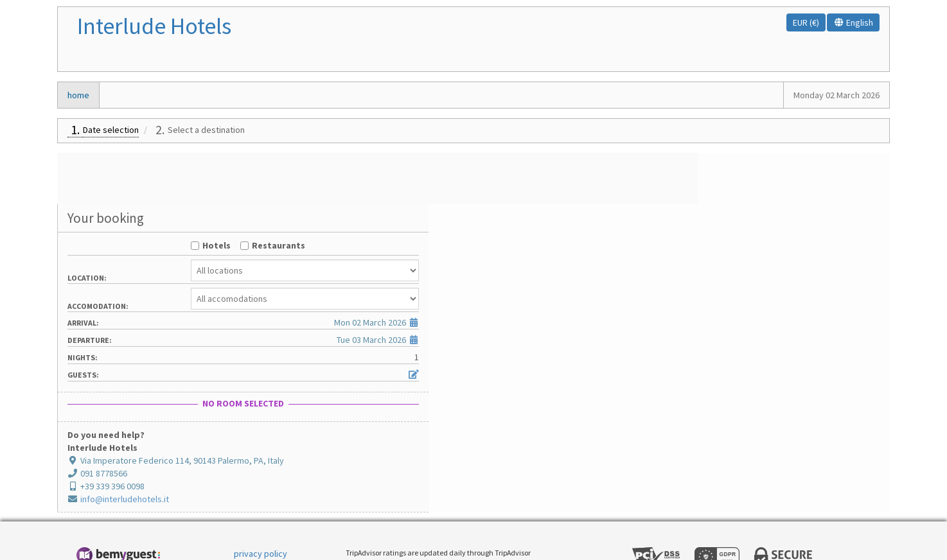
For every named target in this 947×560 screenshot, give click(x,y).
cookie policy (260, 521)
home (78, 95)
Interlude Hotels (154, 26)
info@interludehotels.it (680, 448)
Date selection (111, 130)
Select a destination (206, 130)
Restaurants (803, 194)
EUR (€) (806, 22)
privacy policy (261, 502)
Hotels (741, 194)
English (854, 22)
